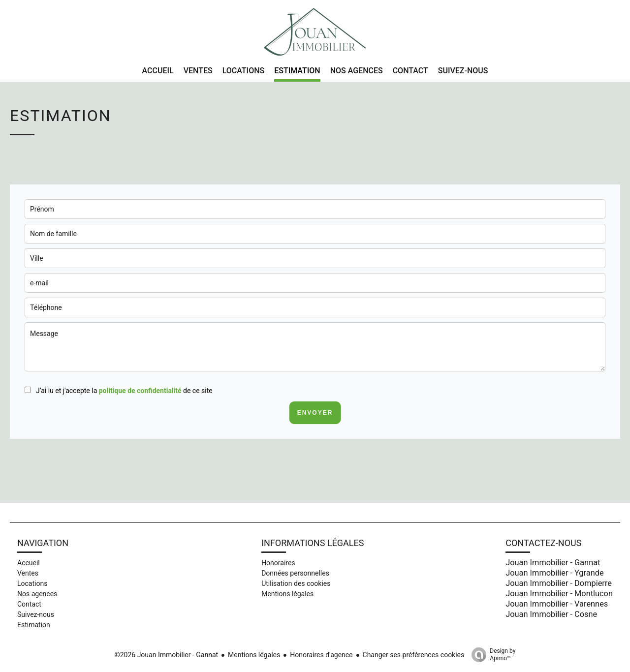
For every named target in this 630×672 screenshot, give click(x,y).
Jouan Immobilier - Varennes (557, 604)
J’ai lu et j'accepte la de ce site (124, 391)
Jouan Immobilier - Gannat (553, 563)
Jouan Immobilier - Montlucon (559, 594)
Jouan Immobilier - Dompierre (559, 583)
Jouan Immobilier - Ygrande (554, 573)
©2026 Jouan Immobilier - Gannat (166, 655)
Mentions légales (254, 655)
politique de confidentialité (140, 391)
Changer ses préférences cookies (414, 655)
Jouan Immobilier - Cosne (551, 614)
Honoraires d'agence (321, 655)
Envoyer (315, 413)
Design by (491, 655)
